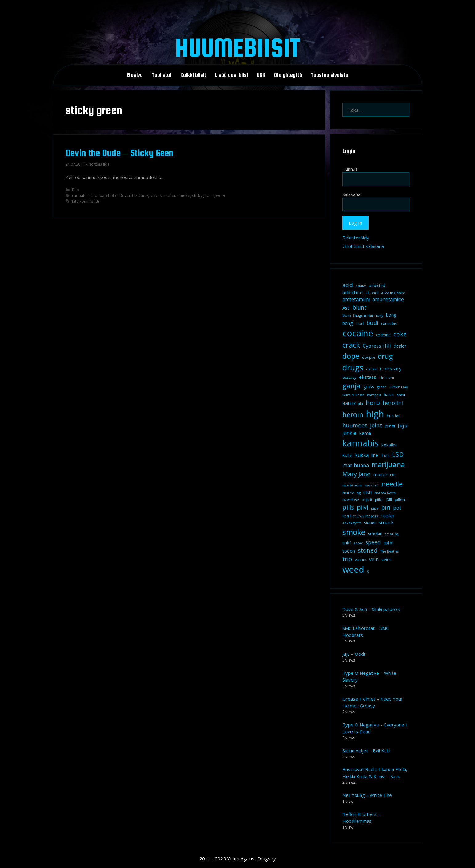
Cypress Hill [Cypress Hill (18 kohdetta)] (377, 346)
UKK (261, 75)
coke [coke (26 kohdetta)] (400, 334)
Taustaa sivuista (329, 75)
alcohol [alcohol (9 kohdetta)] (372, 293)
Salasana (351, 194)
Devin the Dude (134, 195)
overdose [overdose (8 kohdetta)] (351, 500)
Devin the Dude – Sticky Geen (120, 153)
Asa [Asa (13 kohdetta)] (346, 308)
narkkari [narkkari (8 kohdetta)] (372, 485)
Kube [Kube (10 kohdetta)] (347, 455)
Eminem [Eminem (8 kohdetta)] (387, 377)
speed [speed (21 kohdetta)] (373, 542)
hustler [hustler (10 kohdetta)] (393, 416)
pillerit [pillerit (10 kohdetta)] (400, 499)
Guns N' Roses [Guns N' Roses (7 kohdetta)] (353, 395)
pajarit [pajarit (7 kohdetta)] (367, 500)
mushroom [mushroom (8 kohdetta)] (352, 485)
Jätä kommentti (86, 201)
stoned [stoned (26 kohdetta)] (368, 550)
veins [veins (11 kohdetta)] (387, 560)
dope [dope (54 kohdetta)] (351, 356)
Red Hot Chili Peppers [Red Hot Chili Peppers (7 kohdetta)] (360, 516)
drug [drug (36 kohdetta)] (385, 356)
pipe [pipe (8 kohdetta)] (375, 508)
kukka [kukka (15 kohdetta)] (362, 455)
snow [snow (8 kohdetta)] (358, 543)
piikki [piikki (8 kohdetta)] (379, 500)
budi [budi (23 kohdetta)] (372, 323)
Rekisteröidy (356, 238)
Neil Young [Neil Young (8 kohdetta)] (351, 493)
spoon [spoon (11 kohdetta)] (349, 551)
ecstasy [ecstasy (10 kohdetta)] (349, 377)
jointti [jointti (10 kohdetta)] (390, 426)
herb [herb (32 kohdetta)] (373, 402)
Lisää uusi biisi (232, 75)
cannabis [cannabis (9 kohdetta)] (389, 324)
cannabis (80, 195)
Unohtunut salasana (363, 246)
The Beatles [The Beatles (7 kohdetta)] (389, 551)
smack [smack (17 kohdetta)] (386, 522)
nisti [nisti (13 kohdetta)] (367, 492)
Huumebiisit (238, 47)
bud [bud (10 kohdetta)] (360, 323)
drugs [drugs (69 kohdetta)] (353, 367)
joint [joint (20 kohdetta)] (376, 425)
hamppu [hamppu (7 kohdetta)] (374, 395)
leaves (156, 195)
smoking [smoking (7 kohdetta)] (392, 534)
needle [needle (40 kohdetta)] (392, 484)
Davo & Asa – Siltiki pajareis (371, 609)
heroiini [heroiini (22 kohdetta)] (393, 403)
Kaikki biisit (193, 75)
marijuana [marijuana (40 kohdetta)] (388, 464)
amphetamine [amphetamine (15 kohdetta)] (388, 299)
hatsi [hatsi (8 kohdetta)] (401, 395)
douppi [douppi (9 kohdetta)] (369, 357)
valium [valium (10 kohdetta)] (361, 560)
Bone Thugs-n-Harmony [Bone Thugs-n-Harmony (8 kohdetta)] (363, 315)
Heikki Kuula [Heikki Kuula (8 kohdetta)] (353, 404)
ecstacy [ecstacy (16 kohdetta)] (393, 369)
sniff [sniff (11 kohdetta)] (347, 543)
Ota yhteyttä (288, 75)
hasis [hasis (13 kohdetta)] (389, 394)
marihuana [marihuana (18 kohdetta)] (356, 465)
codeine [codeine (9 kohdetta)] (383, 335)
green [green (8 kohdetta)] (382, 387)
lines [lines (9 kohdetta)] (385, 456)
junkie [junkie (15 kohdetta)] (349, 433)
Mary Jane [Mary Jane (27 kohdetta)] (356, 474)
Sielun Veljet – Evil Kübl (366, 750)
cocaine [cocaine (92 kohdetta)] (358, 333)
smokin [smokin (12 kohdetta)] (375, 533)
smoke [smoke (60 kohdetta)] (354, 532)
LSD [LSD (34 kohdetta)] (398, 454)
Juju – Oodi (354, 654)
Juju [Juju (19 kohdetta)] (403, 425)
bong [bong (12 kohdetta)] (391, 315)
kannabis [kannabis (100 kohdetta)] (361, 443)
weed (221, 195)
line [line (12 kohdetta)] (375, 455)
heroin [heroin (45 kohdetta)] (353, 415)
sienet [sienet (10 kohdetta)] (370, 523)
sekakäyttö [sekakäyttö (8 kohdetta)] (352, 523)
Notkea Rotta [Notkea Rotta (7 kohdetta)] (385, 493)
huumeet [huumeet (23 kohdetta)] (355, 425)
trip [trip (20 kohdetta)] (347, 559)
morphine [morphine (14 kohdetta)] (384, 474)
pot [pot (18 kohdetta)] (397, 508)
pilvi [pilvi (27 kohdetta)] (363, 507)
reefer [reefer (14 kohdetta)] (388, 515)
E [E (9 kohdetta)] (381, 369)
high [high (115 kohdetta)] (375, 414)
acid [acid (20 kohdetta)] (348, 285)
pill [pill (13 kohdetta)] (389, 499)
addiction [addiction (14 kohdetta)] (353, 292)
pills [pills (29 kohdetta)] (348, 507)
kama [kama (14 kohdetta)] (365, 433)
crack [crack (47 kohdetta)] (351, 345)
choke (112, 195)
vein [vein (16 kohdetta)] (374, 559)
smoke (184, 195)
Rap (76, 190)
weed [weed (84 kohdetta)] (353, 569)
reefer (170, 195)
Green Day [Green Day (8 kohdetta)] (399, 387)
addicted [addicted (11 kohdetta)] (377, 286)
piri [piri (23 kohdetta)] (386, 507)
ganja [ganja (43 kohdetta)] (351, 386)
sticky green (203, 195)
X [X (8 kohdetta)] (368, 571)
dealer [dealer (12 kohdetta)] (400, 346)
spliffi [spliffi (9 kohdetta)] (388, 543)
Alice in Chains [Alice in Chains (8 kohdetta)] (393, 293)
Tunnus (350, 169)
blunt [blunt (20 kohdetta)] (360, 307)
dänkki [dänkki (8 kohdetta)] (372, 369)
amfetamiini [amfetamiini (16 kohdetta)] (356, 299)
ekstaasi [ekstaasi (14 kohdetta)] (368, 377)
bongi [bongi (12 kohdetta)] (348, 323)
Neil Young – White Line (367, 795)
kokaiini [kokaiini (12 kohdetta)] (389, 445)
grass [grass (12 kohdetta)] (369, 387)
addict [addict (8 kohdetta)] (361, 286)
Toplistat (162, 75)
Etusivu (135, 75)
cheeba (97, 195)
